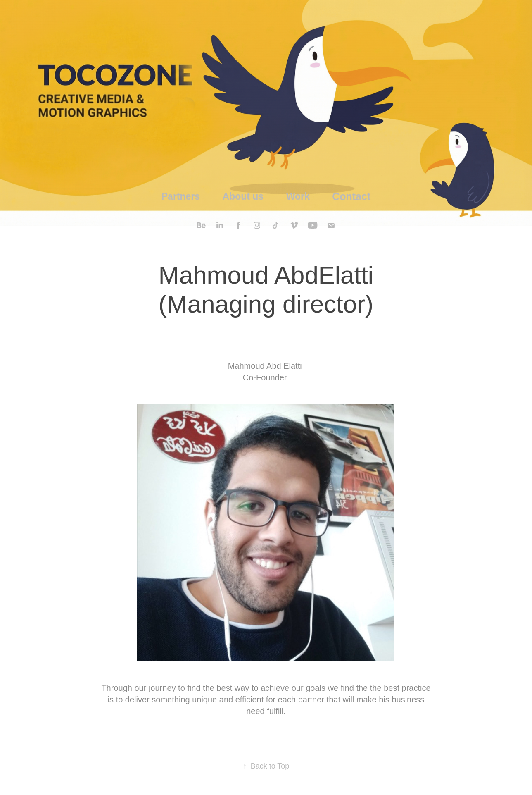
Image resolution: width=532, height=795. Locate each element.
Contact (351, 196)
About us (243, 196)
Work (298, 196)
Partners (181, 196)
